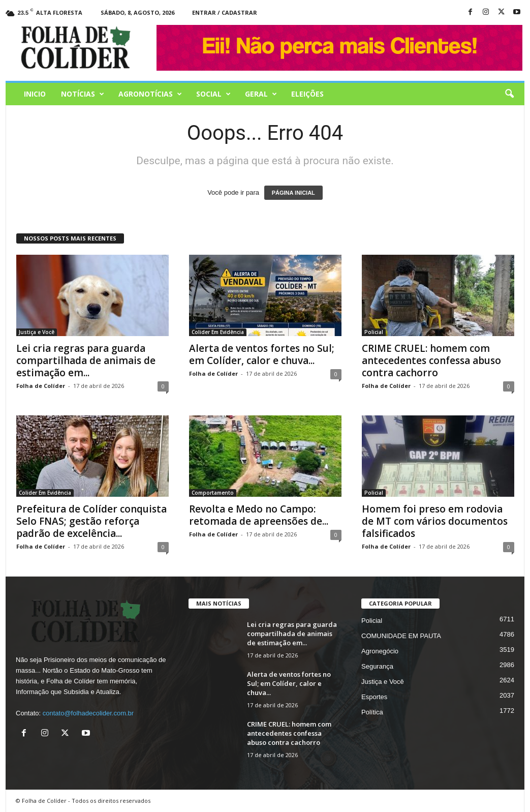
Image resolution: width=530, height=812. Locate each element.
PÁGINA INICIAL (293, 193)
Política (372, 712)
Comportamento (213, 493)
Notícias (83, 94)
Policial (374, 332)
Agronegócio (380, 651)
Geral (261, 94)
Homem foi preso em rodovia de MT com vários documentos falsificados (435, 521)
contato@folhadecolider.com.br (88, 713)
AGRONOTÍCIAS (150, 94)
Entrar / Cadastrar (225, 12)
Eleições (307, 94)
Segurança (377, 666)
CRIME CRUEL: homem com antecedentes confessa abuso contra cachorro (431, 360)
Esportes (374, 697)
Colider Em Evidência (218, 332)
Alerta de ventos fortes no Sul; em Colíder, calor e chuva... (262, 354)
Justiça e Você (37, 332)
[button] (509, 94)
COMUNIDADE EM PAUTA (401, 636)
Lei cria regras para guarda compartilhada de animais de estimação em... (86, 360)
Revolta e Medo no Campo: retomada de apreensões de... (259, 515)
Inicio (35, 94)
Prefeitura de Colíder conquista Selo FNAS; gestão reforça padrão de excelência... (91, 521)
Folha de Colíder (41, 386)
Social (213, 94)
